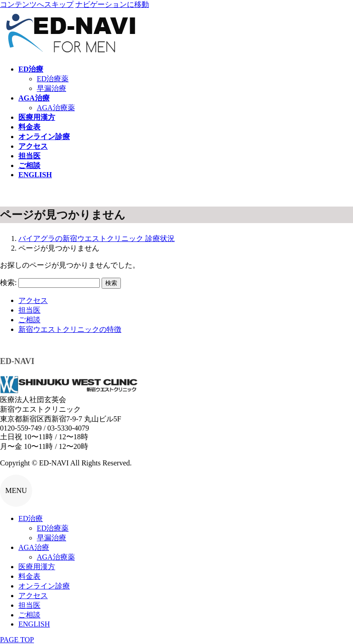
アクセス (33, 300)
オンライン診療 (44, 586)
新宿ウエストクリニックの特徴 (70, 329)
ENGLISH (34, 624)
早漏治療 (51, 88)
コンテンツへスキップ (37, 4)
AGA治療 (34, 547)
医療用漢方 (37, 567)
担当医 (29, 310)
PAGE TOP (17, 640)
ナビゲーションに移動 (112, 4)
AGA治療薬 (56, 108)
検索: (8, 283)
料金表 (29, 576)
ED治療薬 (53, 79)
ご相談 (29, 320)
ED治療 (31, 518)
